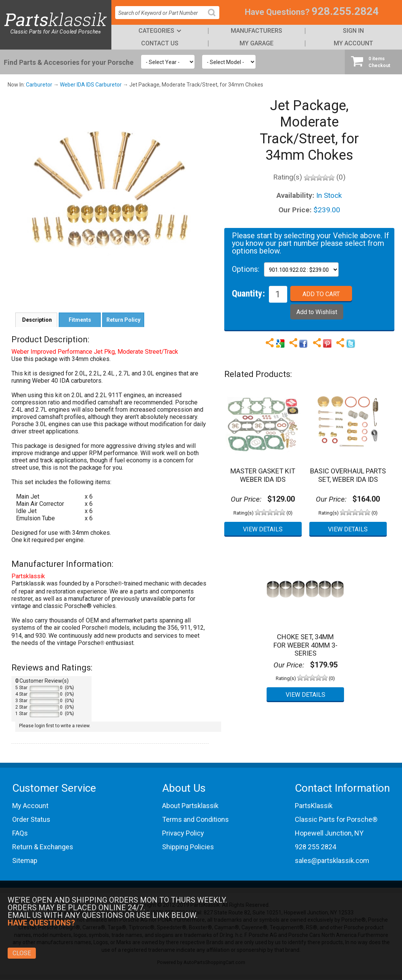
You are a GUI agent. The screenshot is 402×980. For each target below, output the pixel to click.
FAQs (20, 833)
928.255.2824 (345, 11)
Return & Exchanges (43, 847)
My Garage (256, 43)
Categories (156, 31)
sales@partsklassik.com (332, 861)
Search (215, 18)
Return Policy (123, 320)
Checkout (373, 62)
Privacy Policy (183, 833)
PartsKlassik (314, 806)
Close (22, 953)
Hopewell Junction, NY (329, 833)
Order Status (31, 819)
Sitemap (25, 861)
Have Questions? (277, 12)
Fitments (80, 320)
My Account (353, 43)
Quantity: (248, 293)
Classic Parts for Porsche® (336, 819)
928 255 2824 (315, 847)
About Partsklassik (190, 806)
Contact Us (160, 43)
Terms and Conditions (195, 819)
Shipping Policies (188, 847)
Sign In (353, 31)
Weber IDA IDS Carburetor (91, 85)
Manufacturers (256, 31)
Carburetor (39, 85)
